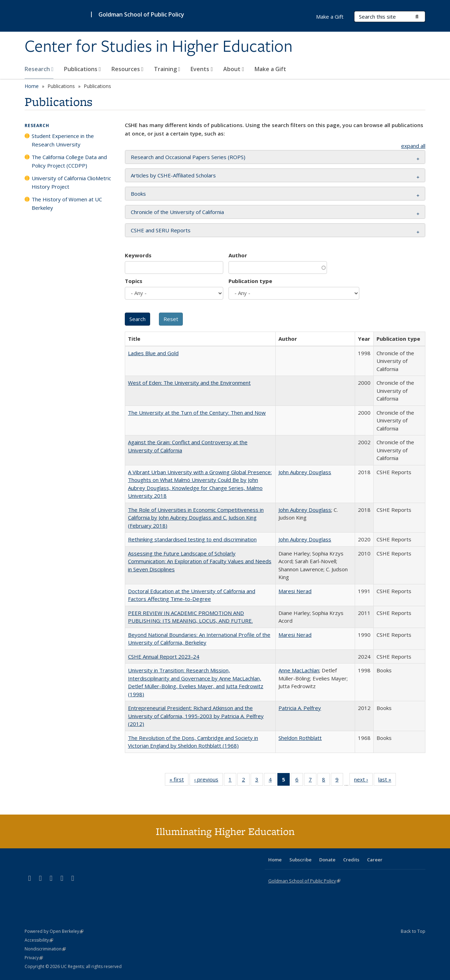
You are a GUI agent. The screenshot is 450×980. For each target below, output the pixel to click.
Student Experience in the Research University (63, 140)
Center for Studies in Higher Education (159, 47)
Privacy (34, 958)
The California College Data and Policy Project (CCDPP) (69, 161)
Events (202, 69)
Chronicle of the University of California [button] (177, 212)
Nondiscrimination (45, 949)
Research (39, 69)
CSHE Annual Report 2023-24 (164, 657)
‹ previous (208, 781)
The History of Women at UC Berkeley (67, 203)
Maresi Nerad (295, 591)
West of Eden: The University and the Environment (189, 383)
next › (363, 781)
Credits (351, 860)
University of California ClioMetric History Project (71, 182)
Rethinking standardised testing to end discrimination (192, 539)
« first (179, 781)
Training (167, 69)
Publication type (250, 281)
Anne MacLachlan (299, 670)
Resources (127, 69)
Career (375, 860)
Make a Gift (270, 69)
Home (32, 86)
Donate (327, 860)
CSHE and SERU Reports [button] (161, 230)
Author (238, 255)
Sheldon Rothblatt (300, 738)
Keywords (138, 255)
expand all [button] (413, 146)
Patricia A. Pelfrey (300, 708)
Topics (134, 281)
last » (387, 781)
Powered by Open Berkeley (54, 931)
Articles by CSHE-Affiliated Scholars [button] (173, 175)
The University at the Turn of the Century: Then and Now (197, 413)
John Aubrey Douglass (305, 472)
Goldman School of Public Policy (141, 14)
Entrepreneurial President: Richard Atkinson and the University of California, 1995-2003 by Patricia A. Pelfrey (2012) (196, 716)
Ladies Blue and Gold (153, 353)
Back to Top (413, 931)
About (234, 69)
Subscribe (300, 860)
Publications (82, 69)
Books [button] (138, 194)
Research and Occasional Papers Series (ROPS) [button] (188, 157)
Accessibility (39, 940)
